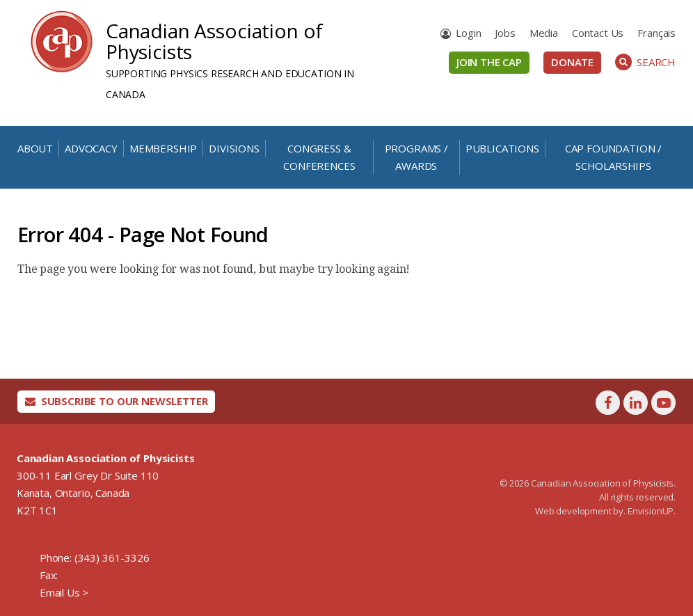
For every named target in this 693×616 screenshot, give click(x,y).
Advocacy (91, 148)
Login (468, 33)
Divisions (234, 148)
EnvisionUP (651, 511)
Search (645, 62)
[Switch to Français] (656, 33)
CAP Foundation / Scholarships (613, 157)
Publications (502, 148)
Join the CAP (489, 62)
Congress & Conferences (319, 157)
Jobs (505, 33)
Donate (572, 62)
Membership (163, 148)
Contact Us (598, 33)
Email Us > (64, 592)
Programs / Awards (416, 157)
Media (544, 33)
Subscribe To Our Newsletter (117, 401)
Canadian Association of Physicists (214, 41)
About (35, 148)
